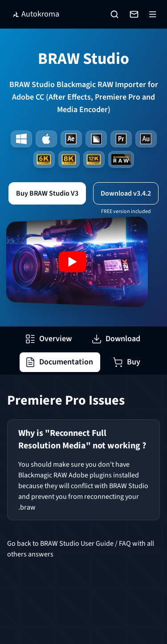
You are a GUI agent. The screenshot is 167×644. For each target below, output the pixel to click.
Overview (48, 339)
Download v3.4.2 (126, 193)
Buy (126, 362)
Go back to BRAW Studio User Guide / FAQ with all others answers (81, 549)
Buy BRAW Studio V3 (47, 193)
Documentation (59, 362)
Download (116, 339)
